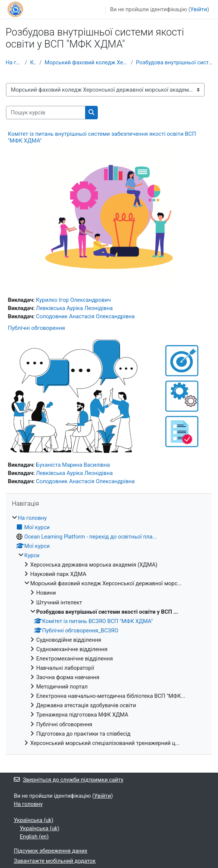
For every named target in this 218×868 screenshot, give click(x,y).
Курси (33, 62)
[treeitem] (109, 631)
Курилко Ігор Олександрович (73, 300)
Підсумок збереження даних (51, 851)
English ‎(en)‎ (34, 837)
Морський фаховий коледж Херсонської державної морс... (86, 62)
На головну (14, 62)
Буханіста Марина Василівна (73, 465)
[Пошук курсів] (46, 113)
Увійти (199, 9)
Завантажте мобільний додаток (55, 861)
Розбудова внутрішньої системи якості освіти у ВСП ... (174, 62)
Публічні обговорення (36, 328)
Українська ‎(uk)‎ (34, 820)
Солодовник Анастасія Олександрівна (85, 316)
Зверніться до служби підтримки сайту (68, 780)
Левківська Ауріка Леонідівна (74, 308)
